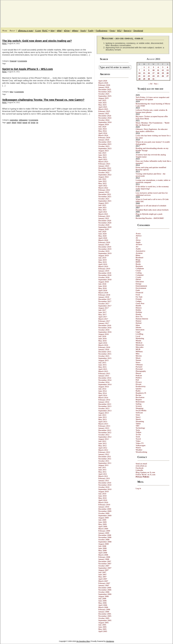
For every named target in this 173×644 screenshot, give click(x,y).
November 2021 (105, 196)
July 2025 (102, 100)
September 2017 (105, 306)
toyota (33, 123)
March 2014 (103, 397)
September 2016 (105, 332)
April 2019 (103, 264)
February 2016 (104, 347)
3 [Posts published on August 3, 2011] (154, 67)
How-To (139, 316)
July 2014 (102, 389)
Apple (138, 242)
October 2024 (104, 120)
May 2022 (102, 183)
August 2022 (104, 177)
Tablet (138, 424)
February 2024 (104, 137)
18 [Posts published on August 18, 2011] (158, 73)
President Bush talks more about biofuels (152, 210)
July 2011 (102, 467)
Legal (138, 332)
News (138, 362)
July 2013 (102, 415)
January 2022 (104, 192)
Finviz (112, 31)
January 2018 (104, 297)
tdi (29, 123)
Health (138, 306)
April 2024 (103, 133)
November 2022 (105, 170)
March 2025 (103, 109)
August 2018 (104, 282)
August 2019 (104, 255)
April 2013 (103, 422)
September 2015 (105, 358)
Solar (138, 415)
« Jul (150, 84)
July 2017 (102, 310)
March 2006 (103, 607)
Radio (138, 391)
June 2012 (102, 443)
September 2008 (105, 542)
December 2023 (105, 142)
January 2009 (104, 533)
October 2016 (104, 330)
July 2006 (102, 598)
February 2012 (104, 452)
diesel (14, 123)
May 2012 (102, 446)
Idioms (138, 327)
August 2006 (104, 596)
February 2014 (104, 400)
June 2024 (102, 129)
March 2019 (103, 266)
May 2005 (102, 629)
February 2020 (104, 242)
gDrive (67, 31)
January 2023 (104, 166)
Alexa (138, 240)
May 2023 (102, 157)
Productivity (141, 386)
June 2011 (102, 470)
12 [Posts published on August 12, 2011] (163, 70)
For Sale (139, 297)
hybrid (19, 123)
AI (137, 238)
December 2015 (105, 352)
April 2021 (103, 212)
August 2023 (104, 151)
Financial (13, 61)
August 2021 (104, 203)
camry (9, 123)
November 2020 (105, 223)
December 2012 (105, 430)
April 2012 (103, 448)
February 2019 (104, 269)
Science (139, 406)
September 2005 (105, 620)
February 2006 (104, 609)
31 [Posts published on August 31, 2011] (153, 79)
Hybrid (138, 323)
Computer (140, 275)
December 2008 (105, 535)
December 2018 (105, 273)
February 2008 (104, 557)
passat (25, 123)
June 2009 (102, 522)
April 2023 (103, 159)
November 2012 (105, 432)
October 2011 (104, 461)
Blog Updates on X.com (145, 472)
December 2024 (105, 116)
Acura (138, 233)
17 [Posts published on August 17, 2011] (153, 73)
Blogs (138, 260)
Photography (141, 371)
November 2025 (105, 92)
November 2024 (105, 118)
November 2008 (105, 537)
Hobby (138, 310)
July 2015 (102, 363)
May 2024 (102, 131)
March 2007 (103, 581)
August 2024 (104, 124)
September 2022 (105, 175)
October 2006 (104, 592)
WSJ (119, 31)
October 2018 (104, 277)
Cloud (138, 271)
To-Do (138, 434)
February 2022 (104, 190)
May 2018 (102, 288)
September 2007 (105, 568)
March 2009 (103, 529)
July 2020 (102, 231)
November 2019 (105, 249)
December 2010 (105, 483)
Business (139, 266)
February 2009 (104, 531)
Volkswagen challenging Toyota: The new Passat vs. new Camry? (43, 100)
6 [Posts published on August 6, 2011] (168, 67)
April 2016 (103, 343)
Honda (138, 314)
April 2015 (103, 369)
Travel (138, 439)
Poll (137, 380)
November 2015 (105, 354)
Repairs (139, 399)
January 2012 (104, 454)
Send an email (141, 464)
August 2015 (104, 360)
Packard (139, 367)
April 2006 (103, 605)
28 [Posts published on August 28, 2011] (139, 79)
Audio (138, 249)
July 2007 (102, 572)
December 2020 (105, 220)
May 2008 (102, 550)
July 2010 (102, 494)
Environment (141, 288)
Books (138, 264)
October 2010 (104, 487)
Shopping (139, 408)
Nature (138, 360)
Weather (139, 450)
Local (138, 336)
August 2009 (104, 518)
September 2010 (105, 489)
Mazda (138, 340)
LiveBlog (139, 334)
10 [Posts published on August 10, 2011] (153, 70)
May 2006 (102, 603)
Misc (12, 92)
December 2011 (105, 456)
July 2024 (102, 127)
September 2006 (105, 594)
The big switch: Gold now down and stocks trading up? (37, 41)
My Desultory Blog (137, 12)
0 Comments (22, 61)
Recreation (140, 397)
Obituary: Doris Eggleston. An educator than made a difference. (152, 130)
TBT (138, 426)
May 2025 (102, 105)
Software (139, 413)
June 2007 (102, 574)
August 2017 (104, 308)
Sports (138, 419)
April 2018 (103, 290)
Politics (139, 378)
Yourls (83, 31)
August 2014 (104, 387)
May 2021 (102, 210)
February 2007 (104, 583)
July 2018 (102, 284)
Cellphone (140, 268)
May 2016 (102, 341)
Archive (139, 244)
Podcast (139, 375)
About (12, 31)
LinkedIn (139, 470)
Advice (139, 236)
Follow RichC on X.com (146, 474)
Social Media (141, 410)
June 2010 (102, 496)
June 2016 (102, 338)
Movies (139, 356)
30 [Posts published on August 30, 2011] (149, 79)
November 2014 (105, 380)
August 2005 (104, 623)
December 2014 (105, 378)
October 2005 (104, 618)
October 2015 (104, 356)
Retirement (140, 402)
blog (53, 31)
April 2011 (103, 474)
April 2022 (103, 186)
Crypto (138, 277)
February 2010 (104, 505)
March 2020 (103, 240)
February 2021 (104, 216)
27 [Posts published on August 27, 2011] (167, 76)
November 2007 (105, 564)
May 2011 (102, 472)
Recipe (138, 395)
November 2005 (105, 616)
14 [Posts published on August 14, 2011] (139, 73)
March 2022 (103, 188)
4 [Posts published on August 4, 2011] (158, 67)
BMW (138, 262)
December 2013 (105, 404)
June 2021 (102, 207)
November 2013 (105, 406)
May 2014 (102, 393)
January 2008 (104, 559)
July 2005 (102, 625)
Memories (140, 345)
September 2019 (105, 253)
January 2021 (104, 218)
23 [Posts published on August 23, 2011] (149, 76)
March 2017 (103, 319)
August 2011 (103, 465)
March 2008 (103, 555)
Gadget (139, 301)
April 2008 (103, 553)
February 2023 (104, 164)
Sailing (138, 404)
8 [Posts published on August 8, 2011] (144, 70)
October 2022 (104, 172)
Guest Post (140, 303)
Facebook (140, 468)
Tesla (138, 430)
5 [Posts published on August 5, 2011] (163, 67)
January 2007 (104, 585)
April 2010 (103, 500)
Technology (140, 428)
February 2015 (104, 373)
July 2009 (102, 520)
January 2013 (104, 428)
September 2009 (105, 515)
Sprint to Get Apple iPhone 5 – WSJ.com (27, 69)
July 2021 (102, 205)
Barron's (127, 31)
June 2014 (102, 391)
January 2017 (104, 323)
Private (138, 384)
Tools (138, 437)
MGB (138, 349)
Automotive (14, 120)
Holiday (139, 312)
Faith (138, 290)
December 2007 (105, 561)
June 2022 (102, 181)
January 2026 (104, 87)
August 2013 (104, 413)
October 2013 (104, 408)
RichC (45, 31)
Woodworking (141, 452)
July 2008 (102, 546)
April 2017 (103, 317)
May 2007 (102, 577)
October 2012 (104, 435)
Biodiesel (139, 257)
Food (138, 295)
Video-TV (140, 443)
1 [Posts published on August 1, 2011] (144, 67)
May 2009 (102, 524)
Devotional (138, 31)
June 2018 (102, 286)
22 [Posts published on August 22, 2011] (144, 76)
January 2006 (104, 612)
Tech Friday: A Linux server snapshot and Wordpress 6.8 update (152, 98)
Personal (139, 369)
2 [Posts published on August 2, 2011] (149, 67)
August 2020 (104, 229)
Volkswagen (23, 120)
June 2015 (102, 365)
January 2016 (104, 349)
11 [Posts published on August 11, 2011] (158, 70)
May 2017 (102, 314)
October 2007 (104, 566)
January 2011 (104, 480)
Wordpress (110, 641)
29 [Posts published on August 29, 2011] (144, 79)
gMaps (75, 31)
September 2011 (105, 463)
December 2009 (105, 509)
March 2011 (103, 476)
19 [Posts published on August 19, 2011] (163, 73)
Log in (138, 488)
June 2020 (102, 234)
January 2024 (104, 140)
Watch (138, 448)
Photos (138, 373)
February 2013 (104, 426)
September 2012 (105, 437)
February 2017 (104, 321)
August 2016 (104, 334)
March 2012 (103, 450)
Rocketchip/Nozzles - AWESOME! (150, 218)
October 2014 (104, 382)
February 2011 (104, 478)
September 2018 (105, 279)
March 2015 (103, 371)
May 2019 (102, 262)
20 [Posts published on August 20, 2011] (167, 73)
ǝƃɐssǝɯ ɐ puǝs (25, 31)
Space (138, 417)
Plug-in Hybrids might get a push (149, 214)
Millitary (139, 351)
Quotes (138, 389)
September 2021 (105, 201)
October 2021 (104, 199)
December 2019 (105, 247)
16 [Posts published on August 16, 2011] (149, 73)
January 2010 (104, 507)
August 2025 (104, 98)
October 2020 (104, 225)
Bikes (138, 255)
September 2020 (105, 227)
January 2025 (104, 113)
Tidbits (138, 432)
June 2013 (102, 417)
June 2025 (102, 103)
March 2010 (103, 502)
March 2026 (103, 83)
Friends (139, 299)
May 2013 (102, 419)
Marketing (140, 338)
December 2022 (105, 168)
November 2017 (105, 301)
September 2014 (105, 384)
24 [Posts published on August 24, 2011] (153, 76)
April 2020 (103, 238)
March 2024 (103, 135)
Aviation (139, 253)
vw (37, 123)
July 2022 (102, 179)
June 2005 (102, 627)
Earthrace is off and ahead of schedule (151, 206)
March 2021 (103, 214)
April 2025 (103, 107)
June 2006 (102, 601)
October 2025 (104, 94)
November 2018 (105, 275)
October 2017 (104, 304)
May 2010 (102, 498)
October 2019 (104, 251)
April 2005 (103, 631)
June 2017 (102, 312)
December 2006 (105, 588)
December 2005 (105, 614)
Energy (139, 284)
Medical (139, 343)
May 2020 (102, 236)
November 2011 (105, 459)
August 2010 (104, 491)
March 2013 (103, 424)
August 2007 (104, 570)
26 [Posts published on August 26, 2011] (163, 76)
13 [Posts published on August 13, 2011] (167, 70)
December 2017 (105, 299)
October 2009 (104, 513)
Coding (139, 273)
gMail (59, 31)
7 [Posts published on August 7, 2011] (139, 70)
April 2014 (103, 395)
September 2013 (105, 411)
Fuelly (91, 31)
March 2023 (103, 162)
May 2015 (102, 367)
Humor (138, 321)
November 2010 (105, 485)
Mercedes (140, 347)
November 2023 (105, 144)
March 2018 (103, 293)
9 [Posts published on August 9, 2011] (149, 70)
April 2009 (103, 526)
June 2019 (102, 260)
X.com (38, 31)
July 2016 (102, 336)
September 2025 (105, 96)
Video (138, 441)
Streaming (140, 421)
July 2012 (102, 441)
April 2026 (103, 81)
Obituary (139, 365)
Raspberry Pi (141, 393)
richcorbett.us (141, 466)
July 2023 (102, 153)
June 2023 (102, 155)
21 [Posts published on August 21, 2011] (139, 76)
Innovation (140, 330)
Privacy (139, 382)
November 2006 (105, 590)
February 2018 (104, 295)
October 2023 (104, 146)
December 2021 (105, 194)
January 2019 (104, 271)
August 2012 (104, 439)
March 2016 (103, 345)
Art (137, 247)
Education (140, 281)
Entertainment (141, 286)
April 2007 (103, 579)
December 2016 (105, 325)
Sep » (156, 84)
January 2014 (104, 402)
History (139, 308)
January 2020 (104, 245)
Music (138, 358)
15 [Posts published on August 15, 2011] (144, 73)
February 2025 (104, 111)
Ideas (138, 325)
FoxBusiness (101, 31)
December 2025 (105, 89)
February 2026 (104, 85)
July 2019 (102, 258)
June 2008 (102, 548)
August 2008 (104, 544)
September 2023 (105, 148)
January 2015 (104, 376)
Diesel (138, 279)
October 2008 (104, 539)
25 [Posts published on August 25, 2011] (158, 76)
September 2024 (105, 122)
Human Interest (142, 319)
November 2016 (105, 328)
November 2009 (105, 511)
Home (5, 31)
